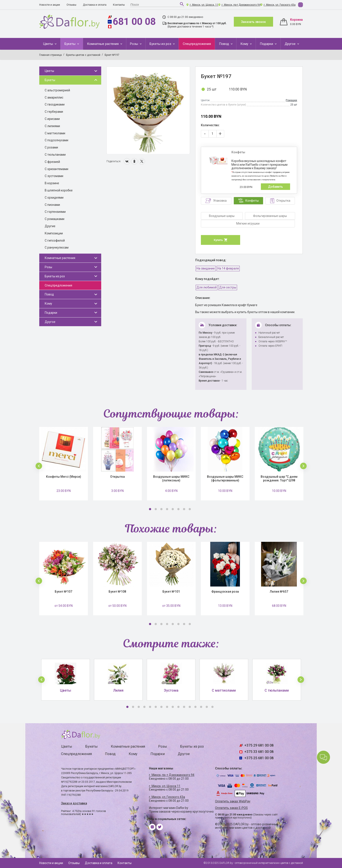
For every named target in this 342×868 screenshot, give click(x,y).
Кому (245, 44)
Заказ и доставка (74, 803)
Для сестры (228, 287)
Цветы (48, 44)
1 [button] (150, 509)
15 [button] (207, 707)
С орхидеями (54, 198)
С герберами (54, 112)
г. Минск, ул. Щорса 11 (165, 786)
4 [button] (167, 509)
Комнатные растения (103, 44)
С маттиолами (55, 133)
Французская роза (225, 592)
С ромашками (55, 219)
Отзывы (71, 5)
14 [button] (201, 707)
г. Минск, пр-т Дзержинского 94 (241, 5)
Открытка (117, 477)
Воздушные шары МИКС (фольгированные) (225, 478)
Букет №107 (63, 592)
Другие (50, 226)
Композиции (54, 233)
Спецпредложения (197, 44)
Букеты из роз (161, 44)
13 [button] (195, 707)
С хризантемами (56, 169)
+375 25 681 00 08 (259, 758)
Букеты (70, 44)
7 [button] (184, 509)
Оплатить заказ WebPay (233, 801)
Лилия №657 (279, 592)
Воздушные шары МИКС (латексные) (171, 478)
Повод (224, 44)
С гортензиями (55, 212)
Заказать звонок (253, 22)
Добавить (275, 187)
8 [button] (190, 509)
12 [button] (190, 707)
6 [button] (178, 509)
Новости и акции (50, 5)
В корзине (52, 183)
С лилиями (52, 126)
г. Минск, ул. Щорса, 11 (204, 5)
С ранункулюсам (57, 247)
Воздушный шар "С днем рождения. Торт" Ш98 (279, 478)
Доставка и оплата (95, 5)
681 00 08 (134, 22)
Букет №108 (117, 592)
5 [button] (173, 509)
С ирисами (52, 119)
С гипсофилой (55, 240)
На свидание (206, 268)
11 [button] (184, 707)
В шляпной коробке (59, 190)
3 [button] (161, 509)
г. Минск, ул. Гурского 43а (280, 5)
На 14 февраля (228, 268)
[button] (39, 466)
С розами (51, 147)
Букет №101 (171, 592)
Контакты (119, 5)
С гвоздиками (55, 104)
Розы (134, 44)
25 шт (212, 89)
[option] (148, 110)
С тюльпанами (55, 155)
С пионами (52, 205)
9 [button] (173, 707)
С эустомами (54, 176)
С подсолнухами (56, 140)
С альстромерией (57, 90)
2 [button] (156, 509)
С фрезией (52, 162)
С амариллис (54, 97)
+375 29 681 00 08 (259, 745)
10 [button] (178, 707)
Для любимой (207, 287)
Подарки (267, 44)
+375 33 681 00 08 (259, 752)
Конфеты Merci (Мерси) (64, 477)
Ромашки (291, 100)
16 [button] (212, 707)
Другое (291, 44)
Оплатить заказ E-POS (231, 808)
